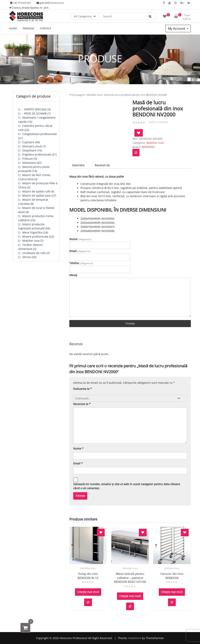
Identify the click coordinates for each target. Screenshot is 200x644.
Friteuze (28, 159)
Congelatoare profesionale (40, 134)
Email (80, 251)
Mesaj (73, 275)
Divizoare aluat (32, 146)
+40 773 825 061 (21, 3)
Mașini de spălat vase (36, 195)
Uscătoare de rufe (34, 253)
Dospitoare (29, 150)
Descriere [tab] (78, 165)
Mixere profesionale (35, 237)
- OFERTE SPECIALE (34, 109)
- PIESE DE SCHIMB (34, 113)
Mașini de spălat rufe (36, 191)
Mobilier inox (94, 95)
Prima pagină (77, 95)
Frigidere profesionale (37, 154)
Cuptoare (28, 142)
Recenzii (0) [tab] (102, 165)
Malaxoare (29, 163)
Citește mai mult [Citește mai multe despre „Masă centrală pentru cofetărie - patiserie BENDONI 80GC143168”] (130, 596)
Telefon (81, 263)
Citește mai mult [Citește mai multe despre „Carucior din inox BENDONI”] (172, 592)
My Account (177, 29)
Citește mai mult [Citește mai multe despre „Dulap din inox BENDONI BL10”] (88, 592)
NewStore (135, 638)
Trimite (130, 323)
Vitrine (27, 257)
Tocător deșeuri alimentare (30, 247)
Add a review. (159, 122)
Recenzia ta (82, 404)
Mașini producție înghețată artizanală (31, 226)
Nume (80, 239)
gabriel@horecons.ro (50, 3)
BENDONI (148, 147)
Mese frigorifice (32, 232)
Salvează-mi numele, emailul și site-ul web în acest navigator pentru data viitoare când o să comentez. (127, 486)
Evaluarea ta (83, 389)
